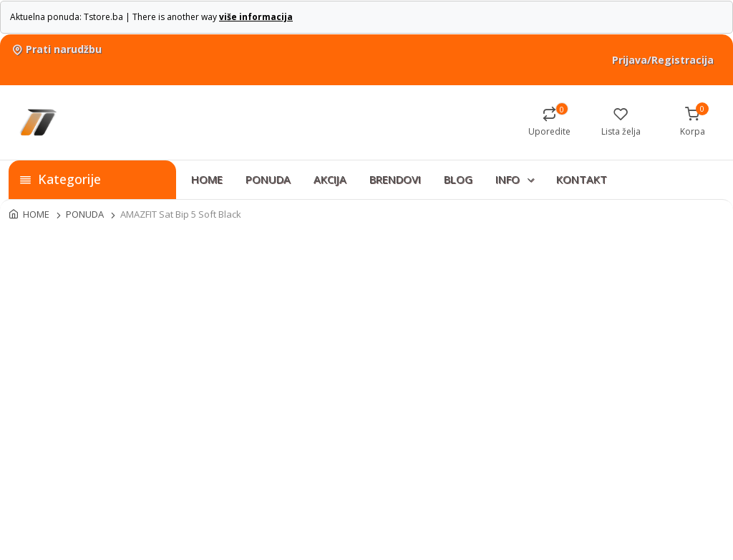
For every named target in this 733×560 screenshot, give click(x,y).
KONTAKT (582, 179)
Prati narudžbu (55, 49)
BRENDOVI (395, 179)
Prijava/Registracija (663, 60)
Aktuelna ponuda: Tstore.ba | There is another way (151, 17)
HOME (207, 179)
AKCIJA (330, 179)
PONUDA (268, 179)
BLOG (458, 179)
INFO (516, 179)
